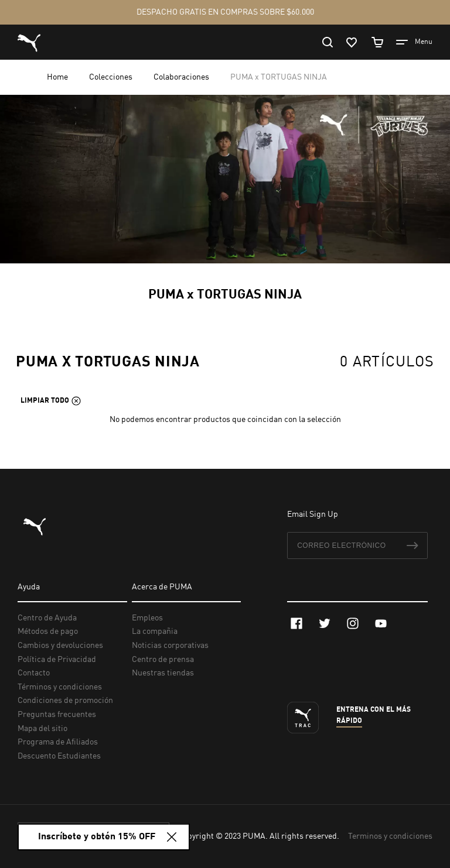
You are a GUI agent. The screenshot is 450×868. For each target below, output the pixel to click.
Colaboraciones (182, 77)
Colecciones (112, 77)
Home (58, 77)
